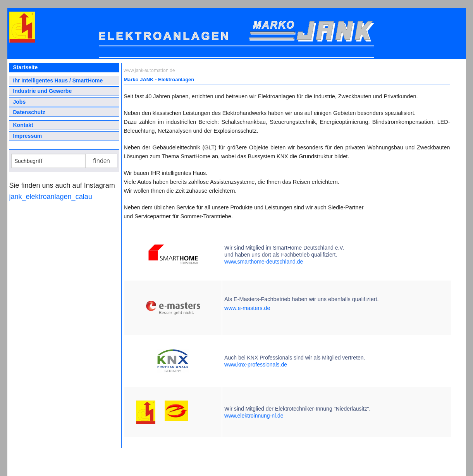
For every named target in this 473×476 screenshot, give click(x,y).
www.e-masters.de (247, 308)
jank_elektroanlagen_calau (51, 197)
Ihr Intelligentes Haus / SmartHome (58, 80)
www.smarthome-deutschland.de (264, 262)
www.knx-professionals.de (256, 365)
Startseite (26, 67)
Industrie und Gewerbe (43, 91)
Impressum (28, 136)
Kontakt (23, 125)
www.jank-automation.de (149, 70)
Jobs (20, 102)
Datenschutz (29, 112)
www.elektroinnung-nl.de (254, 416)
